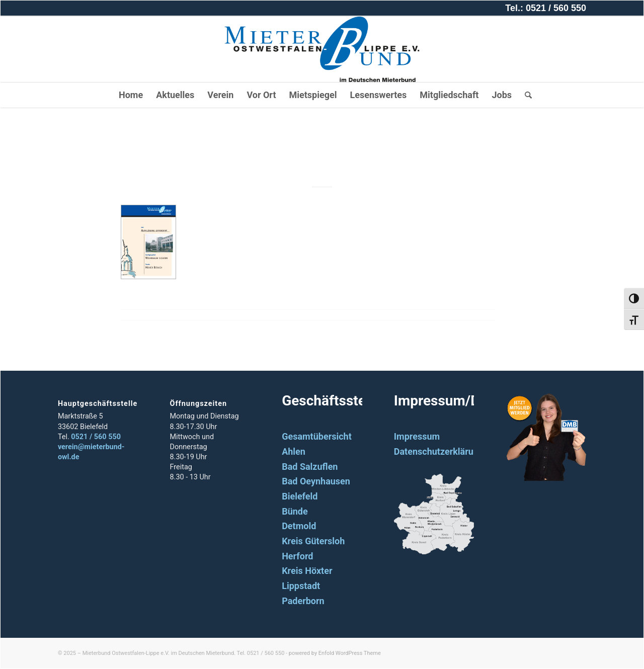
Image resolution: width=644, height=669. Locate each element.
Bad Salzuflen (310, 467)
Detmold (299, 526)
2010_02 (322, 153)
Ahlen (294, 451)
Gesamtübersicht (317, 436)
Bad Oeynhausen (316, 481)
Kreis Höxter (307, 571)
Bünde (295, 511)
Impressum (417, 436)
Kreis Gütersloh (313, 541)
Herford (297, 556)
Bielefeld (300, 496)
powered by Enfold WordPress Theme (335, 653)
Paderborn (303, 601)
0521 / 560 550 (96, 437)
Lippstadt (301, 586)
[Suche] (525, 95)
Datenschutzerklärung (439, 451)
